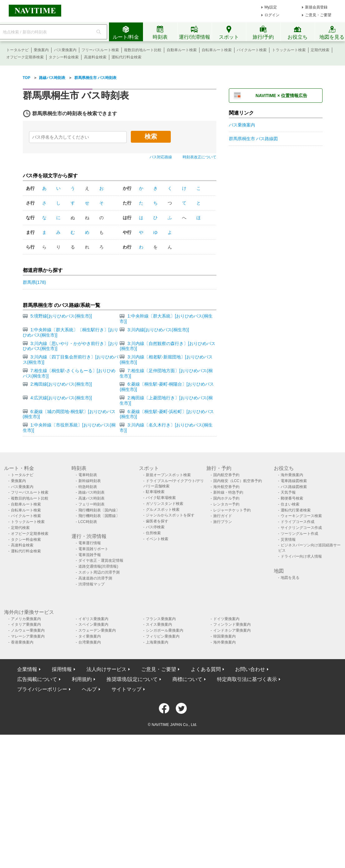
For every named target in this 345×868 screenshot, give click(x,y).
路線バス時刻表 (91, 492)
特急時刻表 (88, 487)
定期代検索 (320, 50)
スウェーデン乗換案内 (97, 630)
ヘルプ (89, 689)
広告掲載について (37, 679)
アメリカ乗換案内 (26, 619)
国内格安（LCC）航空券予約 (238, 481)
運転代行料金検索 (126, 57)
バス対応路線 (161, 157)
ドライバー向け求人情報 (301, 556)
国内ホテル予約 (226, 498)
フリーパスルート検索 (100, 50)
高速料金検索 (95, 57)
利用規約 (82, 679)
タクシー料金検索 (64, 57)
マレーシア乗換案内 (28, 636)
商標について (187, 679)
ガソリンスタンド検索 (165, 504)
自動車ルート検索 (182, 50)
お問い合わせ (250, 669)
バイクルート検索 (252, 50)
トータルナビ (17, 50)
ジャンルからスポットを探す (170, 515)
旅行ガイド (223, 516)
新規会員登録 (316, 7)
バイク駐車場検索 (161, 498)
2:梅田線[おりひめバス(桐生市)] (61, 384)
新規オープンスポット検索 (168, 475)
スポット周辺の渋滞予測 (99, 572)
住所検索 (153, 533)
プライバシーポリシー (42, 689)
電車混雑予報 (90, 555)
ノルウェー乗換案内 (28, 630)
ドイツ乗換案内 (226, 619)
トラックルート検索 (289, 50)
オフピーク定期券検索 (25, 57)
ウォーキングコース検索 (301, 516)
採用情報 (62, 669)
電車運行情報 (90, 543)
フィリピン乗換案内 (163, 636)
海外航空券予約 (226, 487)
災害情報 (288, 540)
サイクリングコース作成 (301, 528)
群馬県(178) (34, 282)
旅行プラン (223, 522)
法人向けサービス (106, 669)
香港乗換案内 (22, 642)
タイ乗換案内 (90, 636)
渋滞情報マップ (91, 584)
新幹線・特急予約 (228, 492)
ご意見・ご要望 (318, 15)
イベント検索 (157, 539)
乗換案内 (41, 50)
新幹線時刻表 (90, 481)
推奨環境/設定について (132, 679)
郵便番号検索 (292, 498)
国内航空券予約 (226, 475)
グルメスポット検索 (163, 510)
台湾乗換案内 (90, 642)
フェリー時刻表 (91, 504)
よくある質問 (206, 669)
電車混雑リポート (93, 549)
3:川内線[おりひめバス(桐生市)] (158, 330)
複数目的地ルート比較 (143, 50)
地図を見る (290, 578)
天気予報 (288, 492)
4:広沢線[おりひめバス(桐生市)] (61, 398)
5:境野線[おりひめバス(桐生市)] (61, 316)
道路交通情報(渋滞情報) (98, 566)
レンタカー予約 (226, 504)
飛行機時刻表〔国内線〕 (99, 510)
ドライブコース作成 (298, 522)
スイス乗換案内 (159, 624)
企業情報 (27, 669)
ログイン (272, 15)
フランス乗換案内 (161, 619)
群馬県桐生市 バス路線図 (254, 139)
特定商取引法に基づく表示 (247, 679)
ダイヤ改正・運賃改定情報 (101, 560)
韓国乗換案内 (224, 636)
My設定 (271, 7)
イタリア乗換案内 (26, 624)
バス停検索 (155, 527)
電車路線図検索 (294, 481)
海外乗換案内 (292, 475)
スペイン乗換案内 (93, 624)
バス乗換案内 (65, 50)
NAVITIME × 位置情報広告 (282, 96)
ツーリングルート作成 (299, 534)
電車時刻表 (88, 475)
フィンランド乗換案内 (232, 624)
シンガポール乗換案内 (165, 630)
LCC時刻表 (88, 522)
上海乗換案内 (157, 642)
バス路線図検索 (294, 487)
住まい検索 (290, 504)
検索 (151, 136)
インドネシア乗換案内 (232, 630)
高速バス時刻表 (91, 498)
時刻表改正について (200, 157)
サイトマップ (126, 689)
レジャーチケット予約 (232, 510)
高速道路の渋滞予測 (95, 578)
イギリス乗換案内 (93, 619)
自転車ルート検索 (217, 50)
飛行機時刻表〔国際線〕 (99, 516)
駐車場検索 (155, 492)
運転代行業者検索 (296, 510)
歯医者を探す (157, 521)
